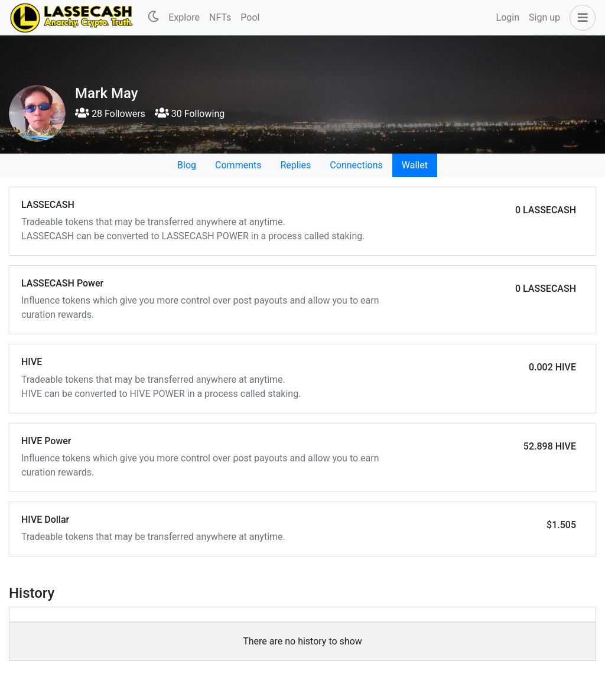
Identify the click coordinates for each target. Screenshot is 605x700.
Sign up (544, 17)
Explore (184, 17)
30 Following (190, 114)
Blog (187, 165)
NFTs (220, 17)
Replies (295, 165)
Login (508, 17)
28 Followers (110, 114)
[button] (580, 18)
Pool (250, 17)
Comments (238, 165)
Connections (356, 165)
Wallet (415, 165)
